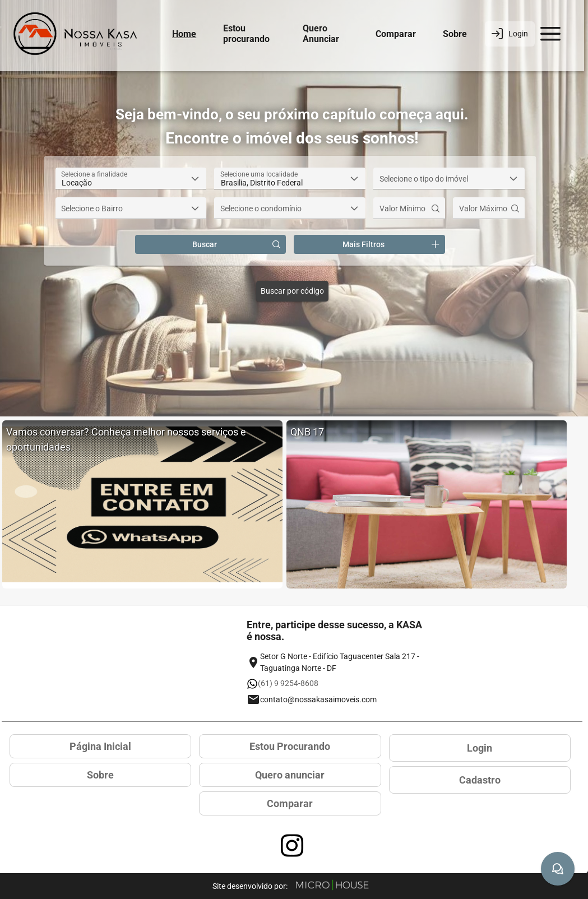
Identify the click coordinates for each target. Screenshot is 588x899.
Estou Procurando (290, 746)
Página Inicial (100, 746)
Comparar (396, 34)
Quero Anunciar (321, 34)
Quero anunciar (290, 775)
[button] (195, 179)
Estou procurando (246, 34)
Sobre (455, 34)
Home (184, 34)
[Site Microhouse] (332, 886)
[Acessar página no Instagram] (292, 846)
